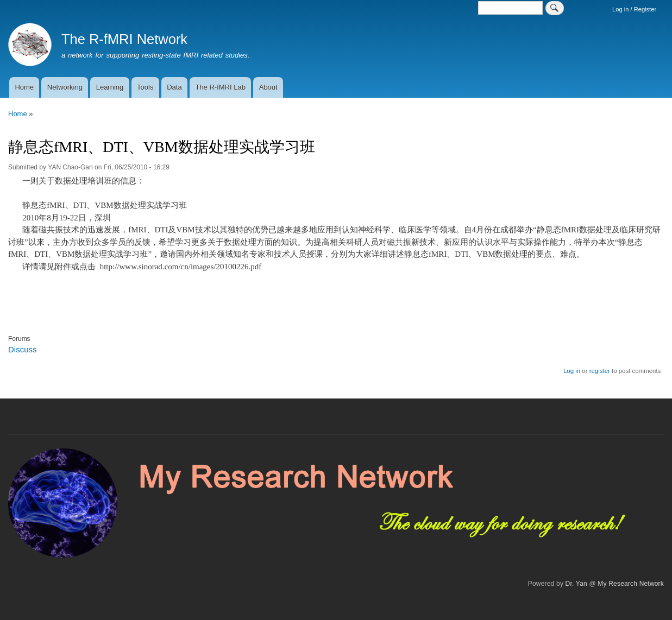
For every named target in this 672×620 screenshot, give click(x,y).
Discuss (22, 349)
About (268, 87)
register (600, 371)
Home (24, 87)
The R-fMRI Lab (220, 87)
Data (174, 87)
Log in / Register (634, 9)
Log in (572, 371)
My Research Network (631, 584)
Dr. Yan (576, 584)
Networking (65, 87)
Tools (145, 87)
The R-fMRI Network (124, 39)
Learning (110, 87)
